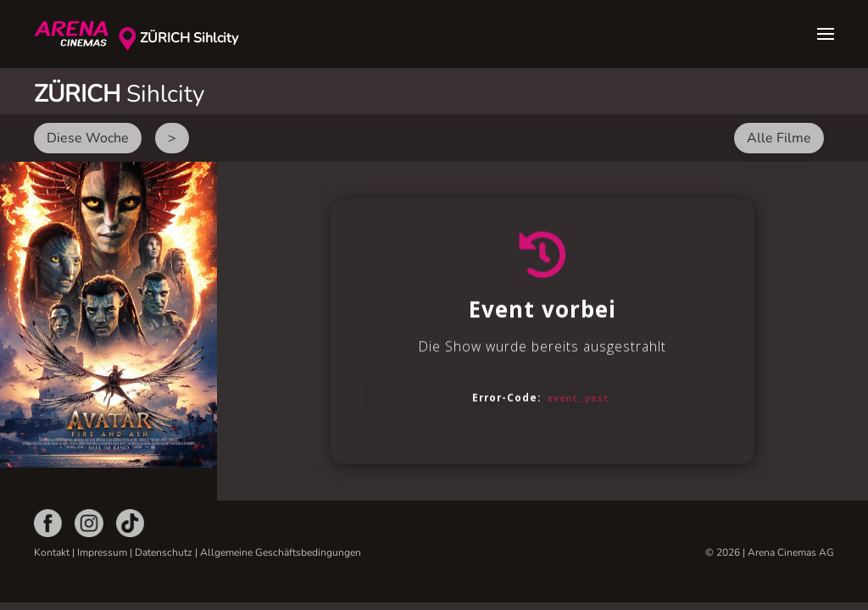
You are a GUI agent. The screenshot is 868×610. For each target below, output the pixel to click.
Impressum (102, 552)
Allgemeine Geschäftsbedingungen (281, 552)
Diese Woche (88, 138)
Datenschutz (164, 552)
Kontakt (52, 552)
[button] (826, 34)
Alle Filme (779, 138)
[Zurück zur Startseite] (76, 34)
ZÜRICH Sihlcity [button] (189, 38)
